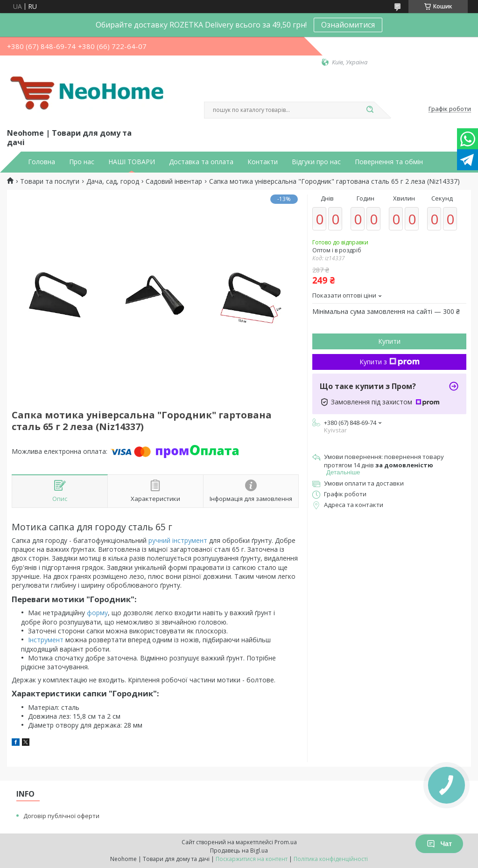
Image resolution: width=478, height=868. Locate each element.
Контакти (263, 162)
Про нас (82, 162)
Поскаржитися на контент (252, 859)
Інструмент (46, 640)
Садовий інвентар (174, 181)
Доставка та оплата (201, 162)
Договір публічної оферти (61, 816)
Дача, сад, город (113, 181)
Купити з (390, 362)
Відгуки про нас (316, 162)
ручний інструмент (178, 540)
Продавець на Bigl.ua (239, 851)
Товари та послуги (50, 181)
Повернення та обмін (389, 162)
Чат (439, 844)
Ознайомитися (348, 25)
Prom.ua (286, 842)
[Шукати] (370, 110)
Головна (42, 162)
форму (97, 613)
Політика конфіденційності (331, 859)
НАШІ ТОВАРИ (132, 162)
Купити (389, 341)
